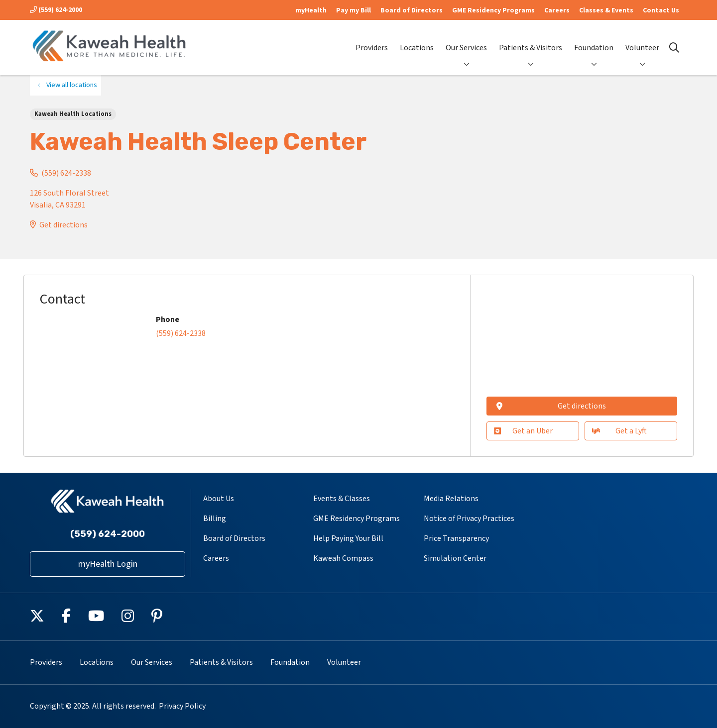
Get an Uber (523, 431)
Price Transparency (456, 538)
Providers (372, 40)
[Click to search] (674, 48)
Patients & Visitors (531, 40)
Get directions (63, 225)
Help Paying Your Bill (348, 538)
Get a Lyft (619, 431)
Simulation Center (455, 558)
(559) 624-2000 (56, 10)
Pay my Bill (354, 10)
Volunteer (642, 40)
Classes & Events (606, 10)
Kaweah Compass (343, 558)
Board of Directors (412, 10)
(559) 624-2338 (66, 173)
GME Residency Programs (493, 10)
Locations (417, 40)
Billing (215, 519)
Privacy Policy (182, 706)
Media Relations (451, 499)
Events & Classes (342, 499)
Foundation (594, 40)
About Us (219, 499)
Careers (557, 10)
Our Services (466, 40)
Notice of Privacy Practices (469, 519)
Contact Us (661, 10)
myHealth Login (108, 564)
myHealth (311, 10)
